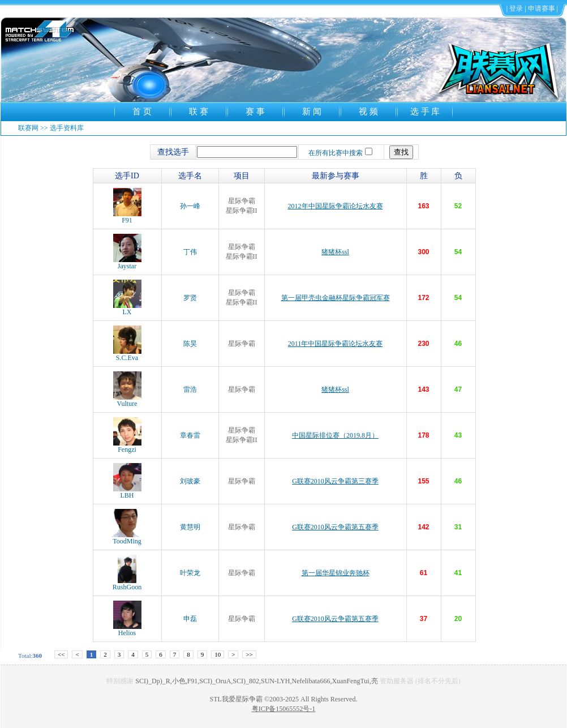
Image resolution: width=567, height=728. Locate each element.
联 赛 (199, 112)
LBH (127, 492)
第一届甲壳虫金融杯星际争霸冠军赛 (336, 298)
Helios (127, 630)
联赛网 (28, 128)
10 (218, 654)
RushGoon (127, 584)
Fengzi (127, 446)
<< (61, 654)
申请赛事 (542, 8)
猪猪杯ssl (335, 252)
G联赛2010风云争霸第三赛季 (335, 481)
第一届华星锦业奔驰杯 (336, 573)
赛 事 (255, 112)
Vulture (127, 401)
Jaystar (127, 263)
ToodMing (127, 538)
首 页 (142, 112)
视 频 (368, 112)
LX (127, 309)
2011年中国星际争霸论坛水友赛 (336, 344)
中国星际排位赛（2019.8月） (335, 435)
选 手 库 (425, 112)
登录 (516, 8)
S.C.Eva (127, 355)
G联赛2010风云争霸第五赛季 (335, 527)
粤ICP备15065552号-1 (284, 709)
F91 (127, 217)
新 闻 (312, 112)
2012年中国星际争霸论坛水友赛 (336, 206)
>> (249, 654)
